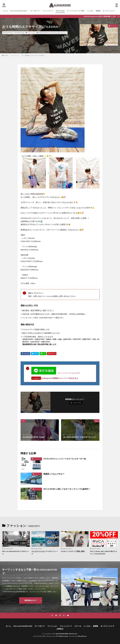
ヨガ (59, 33)
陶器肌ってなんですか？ (54, 474)
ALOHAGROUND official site (67, 634)
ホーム (6, 11)
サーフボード (35, 11)
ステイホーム (53, 33)
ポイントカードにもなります (56, 373)
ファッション (60, 11)
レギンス (63, 33)
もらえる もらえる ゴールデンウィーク (45, 553)
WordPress (82, 636)
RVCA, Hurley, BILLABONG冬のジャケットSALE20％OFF (104, 553)
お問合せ (60, 629)
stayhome (46, 33)
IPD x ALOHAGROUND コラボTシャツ (15, 553)
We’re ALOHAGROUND (18, 11)
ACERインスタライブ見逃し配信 (73, 551)
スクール (78, 626)
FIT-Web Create (62, 636)
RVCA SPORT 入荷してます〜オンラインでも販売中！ (67, 489)
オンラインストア (109, 11)
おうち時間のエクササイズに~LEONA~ (33, 55)
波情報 (98, 11)
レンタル (90, 11)
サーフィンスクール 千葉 (75, 11)
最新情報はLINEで (31, 600)
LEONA (40, 33)
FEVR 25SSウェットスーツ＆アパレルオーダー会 (65, 459)
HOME (6, 55)
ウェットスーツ (48, 11)
